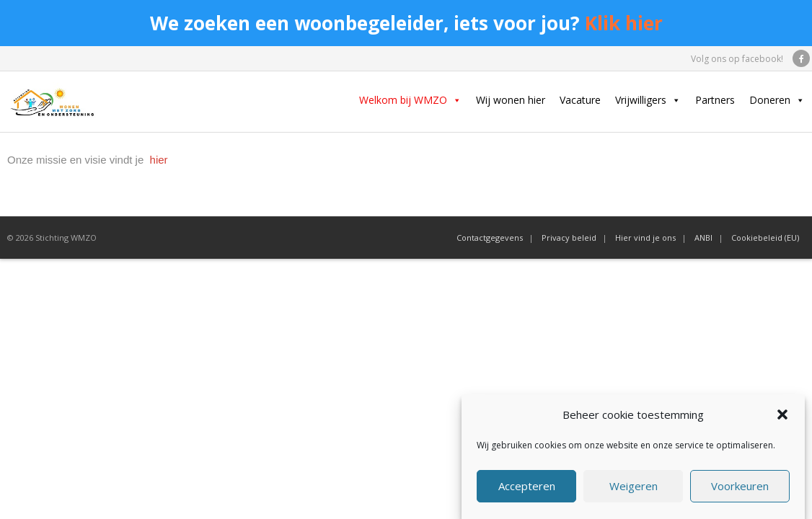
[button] (782, 417)
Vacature (580, 100)
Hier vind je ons (645, 238)
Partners (715, 100)
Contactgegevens (490, 238)
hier (157, 160)
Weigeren (634, 488)
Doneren (777, 100)
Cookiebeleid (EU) (765, 238)
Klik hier (624, 23)
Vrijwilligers (648, 100)
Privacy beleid (569, 238)
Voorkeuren (740, 488)
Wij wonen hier (511, 100)
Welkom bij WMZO (410, 100)
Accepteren (527, 488)
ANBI (703, 238)
